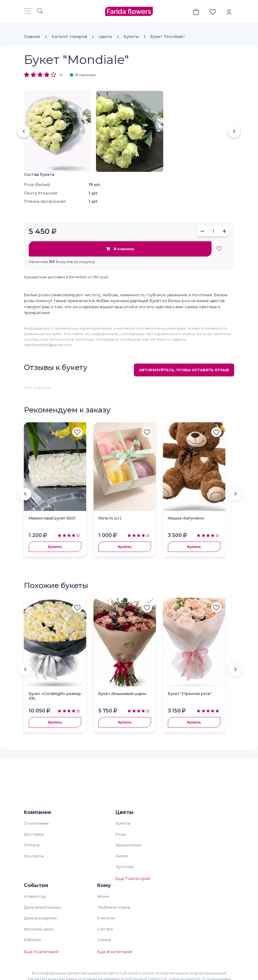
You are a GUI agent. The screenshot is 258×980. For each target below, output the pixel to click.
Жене (103, 896)
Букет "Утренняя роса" (190, 694)
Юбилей (32, 940)
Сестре (105, 929)
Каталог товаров (69, 36)
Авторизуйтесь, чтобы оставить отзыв (184, 370)
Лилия (122, 856)
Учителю (106, 918)
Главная (32, 36)
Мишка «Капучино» (186, 518)
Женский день (39, 929)
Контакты (34, 856)
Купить (55, 547)
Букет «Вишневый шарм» (123, 694)
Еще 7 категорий (133, 878)
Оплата (32, 845)
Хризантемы (128, 845)
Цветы (105, 36)
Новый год (35, 896)
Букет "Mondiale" (168, 36)
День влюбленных (43, 907)
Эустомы (125, 867)
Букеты (131, 36)
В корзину (120, 249)
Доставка (34, 834)
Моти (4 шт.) (110, 518)
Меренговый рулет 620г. (53, 518)
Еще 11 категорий (41, 952)
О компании (36, 823)
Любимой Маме (114, 907)
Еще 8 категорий (115, 952)
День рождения (40, 918)
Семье (104, 940)
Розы (121, 834)
